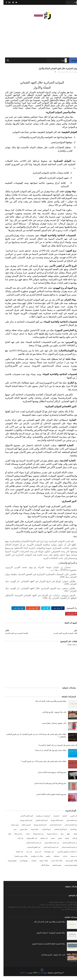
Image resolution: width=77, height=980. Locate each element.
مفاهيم (45, 860)
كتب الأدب (17, 842)
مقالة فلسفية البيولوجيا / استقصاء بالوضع (47, 937)
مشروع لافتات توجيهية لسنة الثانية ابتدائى (49, 776)
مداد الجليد (20, 977)
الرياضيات (53, 820)
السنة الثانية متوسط (23, 824)
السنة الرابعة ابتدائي (52, 829)
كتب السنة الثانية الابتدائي (30, 847)
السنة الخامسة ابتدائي (68, 829)
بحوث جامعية (11, 829)
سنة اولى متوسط (49, 838)
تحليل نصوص (20, 833)
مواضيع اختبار (20, 865)
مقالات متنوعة (40, 865)
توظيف (72, 838)
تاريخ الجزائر (70, 833)
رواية (59, 838)
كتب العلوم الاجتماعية (30, 851)
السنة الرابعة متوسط (37, 829)
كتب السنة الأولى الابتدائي (66, 847)
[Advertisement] (38, 39)
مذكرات (62, 860)
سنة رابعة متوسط (35, 838)
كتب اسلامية (40, 842)
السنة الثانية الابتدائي (38, 824)
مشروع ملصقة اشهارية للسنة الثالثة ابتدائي (48, 798)
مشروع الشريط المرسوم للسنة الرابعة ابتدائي (47, 787)
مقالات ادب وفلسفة (33, 860)
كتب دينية (26, 856)
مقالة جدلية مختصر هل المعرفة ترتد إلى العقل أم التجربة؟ (55, 749)
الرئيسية (70, 63)
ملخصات (30, 865)
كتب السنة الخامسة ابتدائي (66, 851)
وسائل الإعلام (42, 869)
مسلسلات (53, 860)
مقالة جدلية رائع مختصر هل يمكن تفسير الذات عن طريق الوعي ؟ (40, 765)
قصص (56, 842)
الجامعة (61, 820)
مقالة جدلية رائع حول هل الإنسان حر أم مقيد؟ (47, 754)
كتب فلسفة (16, 856)
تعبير (12, 833)
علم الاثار (71, 842)
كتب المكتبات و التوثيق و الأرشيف (64, 856)
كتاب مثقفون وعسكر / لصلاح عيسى (50, 727)
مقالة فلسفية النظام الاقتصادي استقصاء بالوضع (45, 948)
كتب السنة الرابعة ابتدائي (47, 851)
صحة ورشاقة (15, 838)
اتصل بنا (8, 911)
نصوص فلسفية (53, 869)
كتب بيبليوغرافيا (46, 856)
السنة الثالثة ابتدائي (68, 824)
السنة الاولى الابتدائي (23, 820)
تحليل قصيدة (31, 833)
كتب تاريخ (35, 856)
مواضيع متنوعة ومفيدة (68, 869)
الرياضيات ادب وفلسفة (40, 820)
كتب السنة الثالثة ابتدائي (48, 847)
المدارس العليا (23, 829)
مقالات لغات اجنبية (53, 865)
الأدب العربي (70, 820)
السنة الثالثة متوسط (53, 824)
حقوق (65, 838)
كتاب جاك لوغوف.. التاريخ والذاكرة (51, 716)
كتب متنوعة (71, 860)
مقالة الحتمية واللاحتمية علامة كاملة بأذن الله (47, 705)
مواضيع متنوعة (9, 865)
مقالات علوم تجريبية (68, 865)
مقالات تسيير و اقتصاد (18, 860)
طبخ (6, 838)
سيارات (24, 838)
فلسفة (63, 842)
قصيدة (49, 842)
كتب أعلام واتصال (28, 842)
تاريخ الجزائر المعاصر (57, 833)
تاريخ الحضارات (43, 833)
